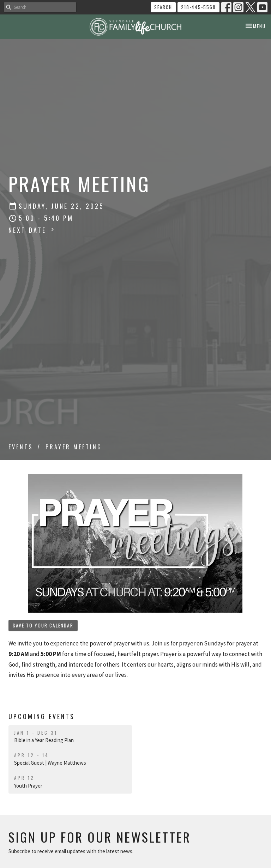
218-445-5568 (198, 7)
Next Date (32, 230)
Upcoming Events (42, 716)
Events (21, 447)
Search (163, 7)
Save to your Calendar (43, 625)
